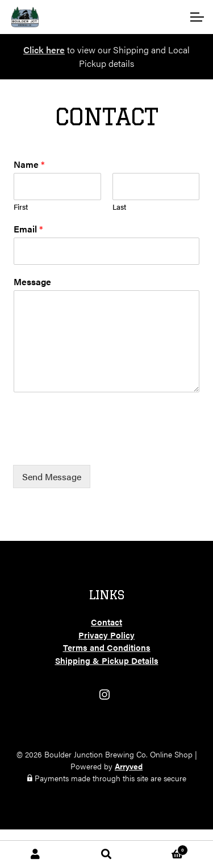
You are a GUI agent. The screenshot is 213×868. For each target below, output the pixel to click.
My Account (35, 854)
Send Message (52, 477)
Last (119, 207)
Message (32, 282)
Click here (44, 50)
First (21, 207)
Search (106, 854)
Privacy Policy (106, 635)
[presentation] (99, 446)
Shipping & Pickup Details (107, 660)
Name (29, 165)
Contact (106, 622)
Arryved (129, 766)
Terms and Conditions (107, 647)
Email (28, 229)
